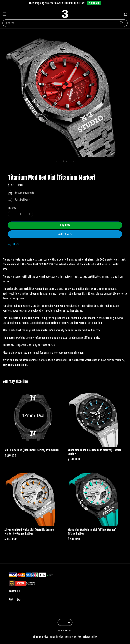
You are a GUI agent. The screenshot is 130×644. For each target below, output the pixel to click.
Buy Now (65, 225)
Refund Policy (56, 637)
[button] (4, 14)
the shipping (10, 323)
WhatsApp (94, 3)
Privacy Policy (90, 637)
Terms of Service (73, 637)
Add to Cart (65, 234)
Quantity (12, 208)
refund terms (29, 323)
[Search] (122, 23)
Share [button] (13, 244)
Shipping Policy (41, 637)
